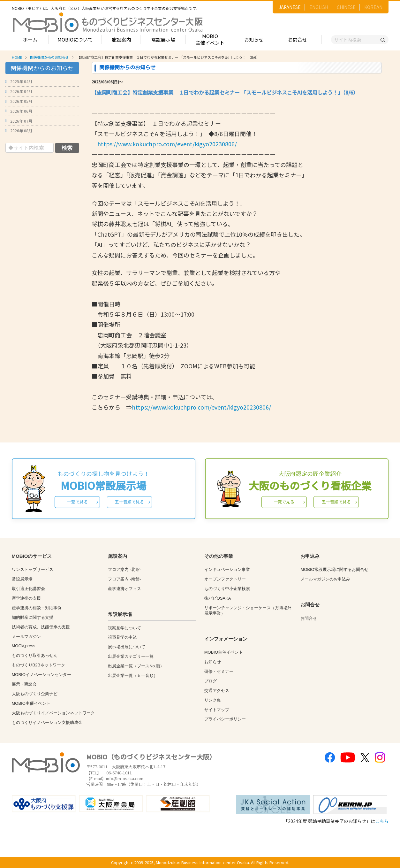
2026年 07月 (21, 121)
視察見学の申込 (122, 637)
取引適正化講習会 (28, 589)
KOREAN (373, 7)
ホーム (30, 39)
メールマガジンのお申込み (325, 579)
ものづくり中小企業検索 (227, 589)
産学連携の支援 (26, 598)
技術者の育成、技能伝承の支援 (41, 627)
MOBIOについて (75, 39)
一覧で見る (77, 502)
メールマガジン (26, 637)
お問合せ (298, 39)
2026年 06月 (21, 111)
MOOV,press (24, 646)
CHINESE (346, 7)
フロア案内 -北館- (124, 569)
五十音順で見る (129, 502)
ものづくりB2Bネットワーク (39, 665)
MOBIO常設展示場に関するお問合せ (334, 569)
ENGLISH (319, 7)
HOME (17, 57)
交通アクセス (217, 691)
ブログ (211, 681)
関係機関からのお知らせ (49, 57)
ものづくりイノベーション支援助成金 (47, 722)
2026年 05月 (21, 101)
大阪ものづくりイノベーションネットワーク (53, 713)
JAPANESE (290, 7)
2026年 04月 (21, 91)
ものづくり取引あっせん (35, 655)
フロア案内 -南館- (124, 579)
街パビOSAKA (218, 598)
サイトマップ (217, 710)
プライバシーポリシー (225, 719)
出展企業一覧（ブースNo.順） (136, 666)
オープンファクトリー (225, 579)
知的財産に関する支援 (33, 617)
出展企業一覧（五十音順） (133, 676)
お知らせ (254, 39)
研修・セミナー (219, 671)
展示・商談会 (24, 684)
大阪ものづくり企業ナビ (35, 694)
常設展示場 (163, 39)
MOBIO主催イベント (210, 39)
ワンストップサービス (33, 569)
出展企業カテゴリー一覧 (131, 656)
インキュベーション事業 (227, 569)
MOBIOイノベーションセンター (42, 675)
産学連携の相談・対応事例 (37, 608)
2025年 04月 (21, 81)
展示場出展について (127, 647)
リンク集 (213, 700)
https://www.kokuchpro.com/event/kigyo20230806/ (167, 144)
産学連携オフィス (125, 589)
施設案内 (121, 39)
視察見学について (125, 628)
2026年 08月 (21, 131)
